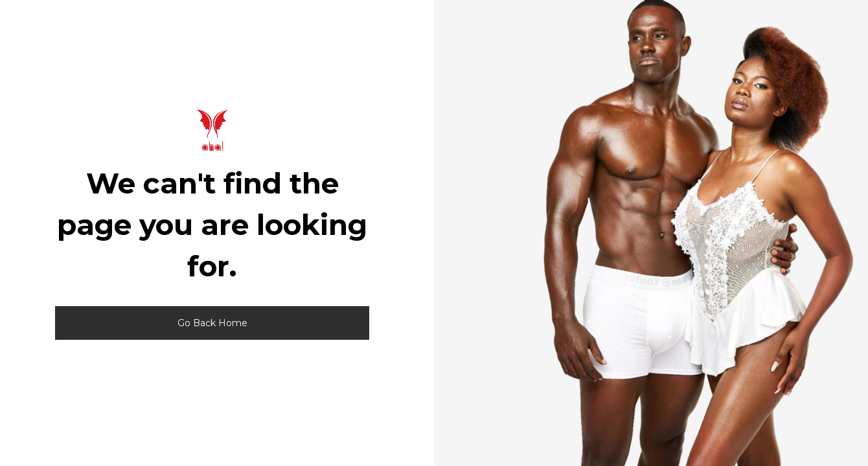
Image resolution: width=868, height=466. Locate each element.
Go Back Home (212, 323)
